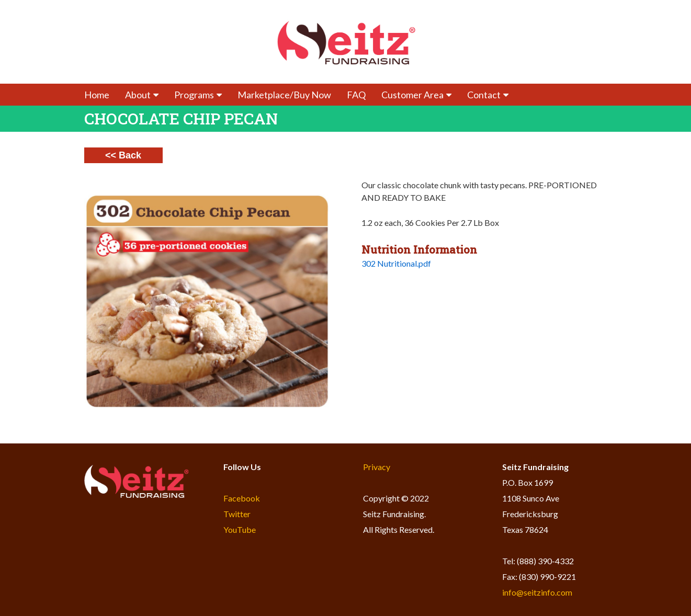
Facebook (242, 498)
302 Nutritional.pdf (396, 263)
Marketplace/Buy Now (284, 95)
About (142, 95)
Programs (198, 95)
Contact (488, 95)
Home (97, 95)
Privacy (377, 467)
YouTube (240, 529)
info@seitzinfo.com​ (537, 592)
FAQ (356, 95)
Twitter (237, 514)
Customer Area (416, 95)
